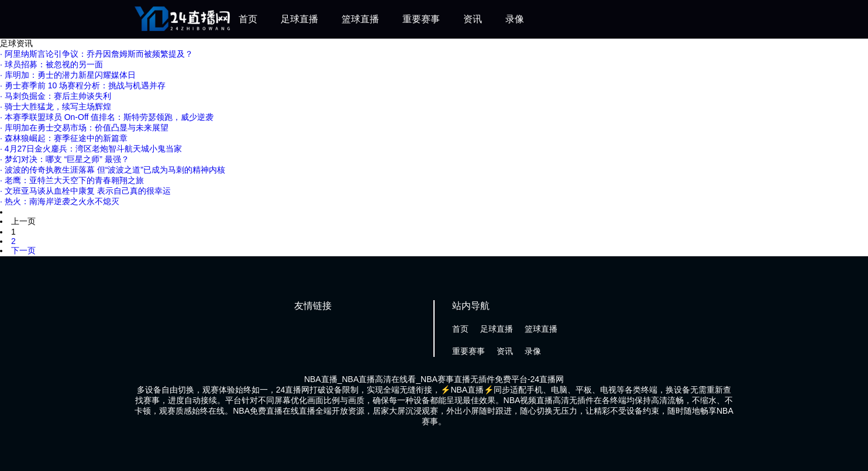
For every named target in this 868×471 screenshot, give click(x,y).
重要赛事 (421, 19)
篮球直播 (360, 19)
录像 (515, 19)
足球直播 (299, 19)
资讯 (473, 19)
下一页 (23, 250)
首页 (248, 19)
